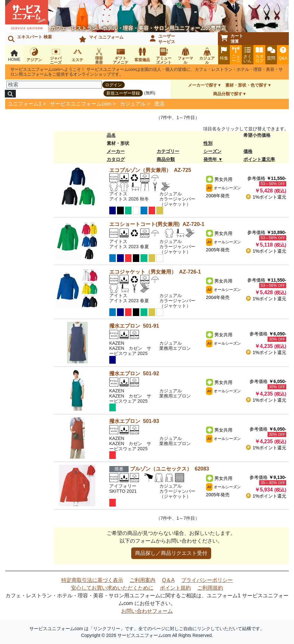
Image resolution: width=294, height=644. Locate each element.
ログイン (113, 85)
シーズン (212, 151)
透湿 (159, 104)
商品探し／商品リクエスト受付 (171, 553)
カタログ (116, 159)
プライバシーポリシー (207, 580)
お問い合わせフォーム (147, 611)
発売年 (210, 159)
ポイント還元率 (259, 159)
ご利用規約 (210, 588)
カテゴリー (168, 151)
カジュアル (133, 104)
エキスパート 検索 (30, 38)
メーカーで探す (203, 85)
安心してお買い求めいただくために (112, 588)
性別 (208, 143)
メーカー (116, 151)
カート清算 (232, 39)
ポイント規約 (175, 588)
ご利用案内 (142, 580)
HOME (14, 56)
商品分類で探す (228, 94)
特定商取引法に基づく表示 (92, 580)
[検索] (54, 85)
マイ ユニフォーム (101, 39)
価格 (248, 151)
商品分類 (166, 159)
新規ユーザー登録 (123, 93)
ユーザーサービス (162, 39)
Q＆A (168, 580)
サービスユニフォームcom (81, 104)
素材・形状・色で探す (246, 85)
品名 (111, 135)
